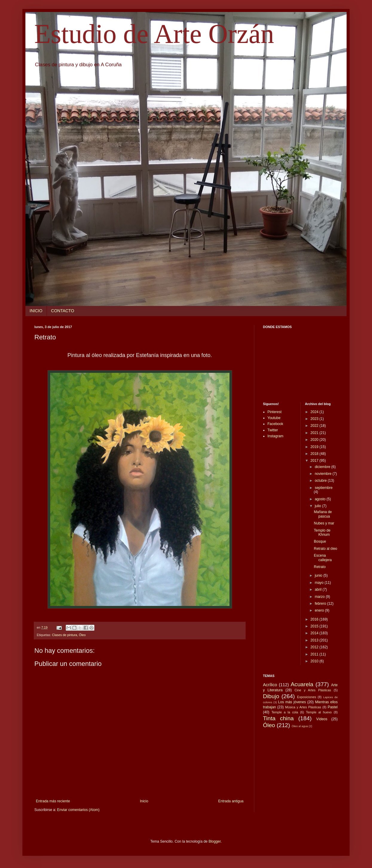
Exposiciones (307, 697)
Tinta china (278, 718)
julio (318, 506)
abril (319, 590)
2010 (315, 661)
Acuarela (302, 684)
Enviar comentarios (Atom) (78, 810)
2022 (315, 426)
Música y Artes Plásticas (303, 707)
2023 (315, 419)
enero (320, 610)
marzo (320, 597)
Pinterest (274, 412)
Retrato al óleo (325, 549)
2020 (315, 440)
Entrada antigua (231, 801)
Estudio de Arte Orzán (154, 34)
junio (319, 575)
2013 (315, 640)
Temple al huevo (319, 712)
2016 (315, 619)
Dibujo (271, 696)
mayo (320, 583)
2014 (315, 633)
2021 (315, 433)
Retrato (320, 567)
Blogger (215, 841)
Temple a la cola (285, 712)
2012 (315, 647)
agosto (320, 499)
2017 (315, 461)
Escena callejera (323, 558)
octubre (321, 481)
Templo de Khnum (322, 533)
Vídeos (322, 719)
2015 (315, 626)
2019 (315, 447)
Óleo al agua (300, 726)
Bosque (320, 541)
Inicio (144, 801)
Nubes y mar (324, 523)
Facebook (275, 424)
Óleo (82, 635)
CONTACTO (63, 311)
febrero (321, 604)
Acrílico (270, 685)
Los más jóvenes (292, 702)
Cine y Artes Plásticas (313, 690)
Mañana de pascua (323, 514)
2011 (315, 654)
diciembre (323, 467)
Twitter (273, 430)
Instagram (275, 436)
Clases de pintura (65, 635)
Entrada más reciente (53, 801)
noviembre (323, 474)
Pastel (333, 707)
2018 (315, 454)
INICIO (36, 311)
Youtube (274, 418)
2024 (315, 412)
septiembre (323, 488)
